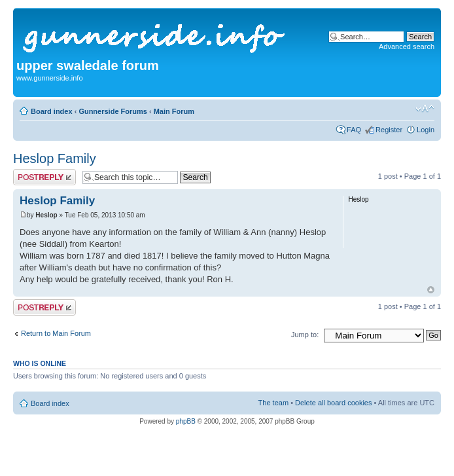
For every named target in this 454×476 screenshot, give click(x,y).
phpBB (186, 421)
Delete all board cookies (333, 403)
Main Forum (174, 111)
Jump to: (305, 335)
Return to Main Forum (56, 333)
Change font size (425, 109)
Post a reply (44, 177)
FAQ (354, 130)
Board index (52, 111)
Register (389, 130)
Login (426, 130)
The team (273, 403)
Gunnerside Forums (113, 111)
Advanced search (407, 46)
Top (431, 290)
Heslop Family (55, 158)
